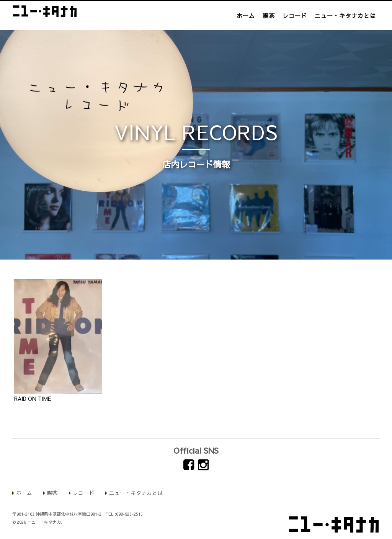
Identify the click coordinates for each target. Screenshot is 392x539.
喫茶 (269, 16)
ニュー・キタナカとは (345, 16)
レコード (295, 16)
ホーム (246, 16)
